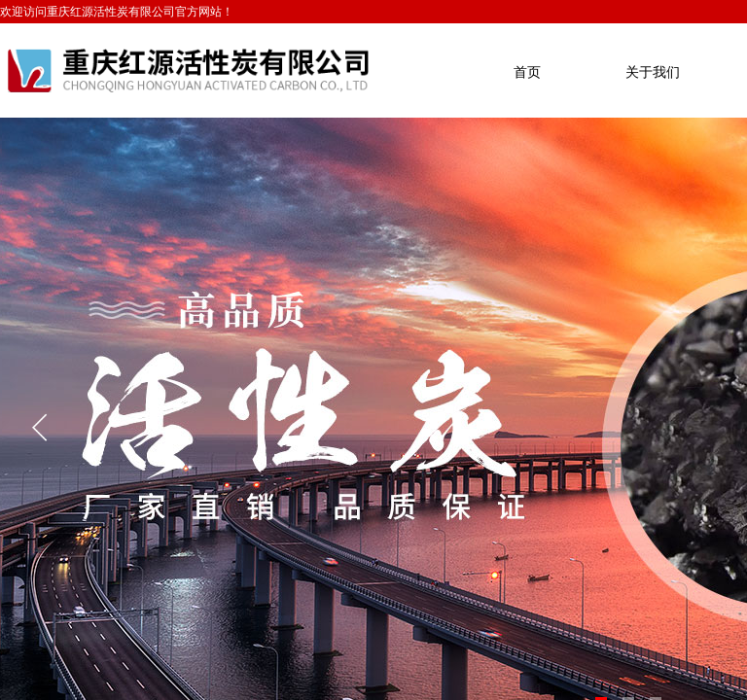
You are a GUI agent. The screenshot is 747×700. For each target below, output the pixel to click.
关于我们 (653, 72)
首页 (527, 72)
